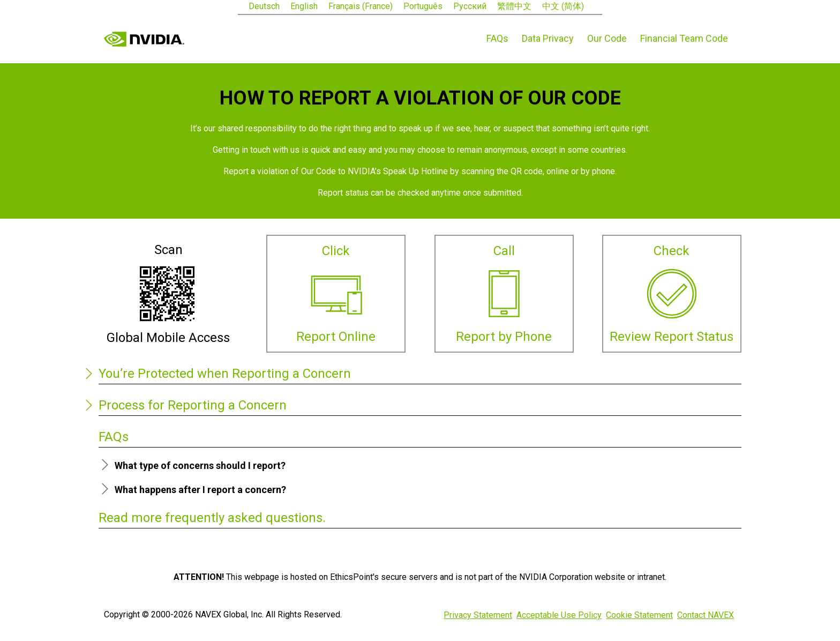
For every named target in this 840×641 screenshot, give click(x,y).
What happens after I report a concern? (200, 490)
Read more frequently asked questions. (212, 518)
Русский (470, 6)
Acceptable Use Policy (559, 615)
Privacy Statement (478, 615)
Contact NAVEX (706, 615)
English (304, 6)
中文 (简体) (563, 6)
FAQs (497, 38)
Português (423, 6)
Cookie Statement (639, 615)
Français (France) (361, 6)
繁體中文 (514, 6)
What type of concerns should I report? (200, 465)
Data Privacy (548, 38)
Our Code (607, 38)
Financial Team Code (684, 38)
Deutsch (264, 6)
